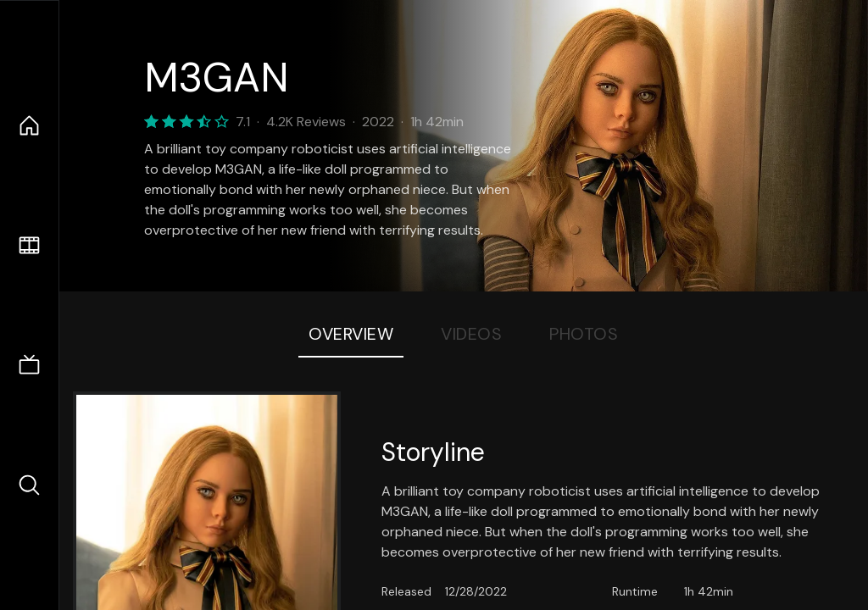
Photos (584, 334)
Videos (471, 334)
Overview (351, 334)
